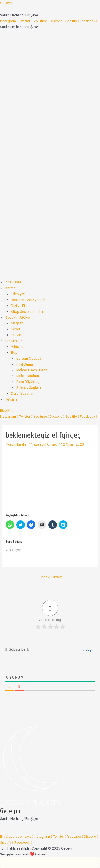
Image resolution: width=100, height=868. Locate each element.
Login (89, 649)
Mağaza (17, 323)
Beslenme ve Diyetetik (28, 300)
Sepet (16, 329)
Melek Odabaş (28, 376)
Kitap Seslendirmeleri (28, 311)
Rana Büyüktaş (28, 382)
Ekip (14, 352)
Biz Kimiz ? (14, 341)
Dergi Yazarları (23, 393)
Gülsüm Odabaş (29, 358)
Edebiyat (18, 294)
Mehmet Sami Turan (32, 370)
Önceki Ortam (51, 577)
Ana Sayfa (13, 282)
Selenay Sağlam (29, 387)
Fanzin (16, 335)
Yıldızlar (17, 347)
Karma (10, 288)
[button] (50, 276)
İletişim (11, 399)
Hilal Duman (25, 364)
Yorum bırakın (17, 444)
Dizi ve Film (20, 306)
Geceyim (7, 3)
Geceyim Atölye (17, 317)
